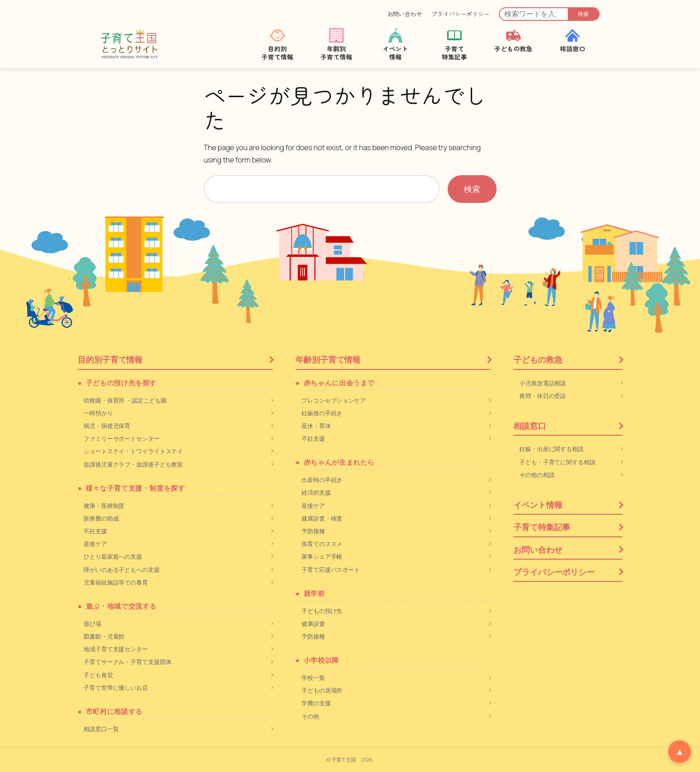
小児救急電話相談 (543, 383)
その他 (310, 716)
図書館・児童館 (104, 636)
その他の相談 (537, 475)
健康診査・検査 (322, 518)
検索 (583, 14)
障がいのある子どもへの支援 (122, 570)
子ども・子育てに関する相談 (557, 462)
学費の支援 (316, 703)
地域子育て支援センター (116, 649)
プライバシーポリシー (461, 14)
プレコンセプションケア (334, 400)
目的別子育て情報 (110, 359)
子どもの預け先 (322, 611)
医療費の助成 (101, 518)
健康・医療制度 (104, 506)
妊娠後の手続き (322, 413)
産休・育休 (316, 426)
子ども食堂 (98, 675)
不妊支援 (95, 531)
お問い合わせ (405, 14)
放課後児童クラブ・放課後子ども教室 (133, 464)
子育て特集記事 (542, 527)
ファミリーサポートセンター (122, 438)
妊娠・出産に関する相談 (552, 449)
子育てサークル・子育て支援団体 (128, 662)
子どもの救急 (538, 359)
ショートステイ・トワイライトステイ (133, 451)
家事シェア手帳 (322, 556)
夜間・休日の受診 (543, 396)
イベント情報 (538, 505)
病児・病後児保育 (107, 426)
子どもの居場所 (322, 690)
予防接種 (313, 531)
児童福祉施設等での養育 (116, 582)
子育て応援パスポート (331, 570)
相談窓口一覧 (101, 729)
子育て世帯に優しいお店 (116, 688)
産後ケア (95, 544)
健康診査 (313, 624)
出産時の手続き (322, 480)
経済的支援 (316, 492)
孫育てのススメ (322, 544)
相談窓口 (530, 426)
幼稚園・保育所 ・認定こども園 (125, 400)
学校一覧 (313, 678)
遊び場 (92, 624)
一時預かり (98, 413)
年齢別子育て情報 (328, 359)
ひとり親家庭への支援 (113, 556)
